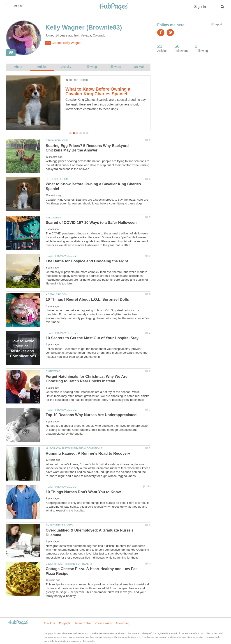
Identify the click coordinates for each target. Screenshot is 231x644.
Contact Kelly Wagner (64, 43)
